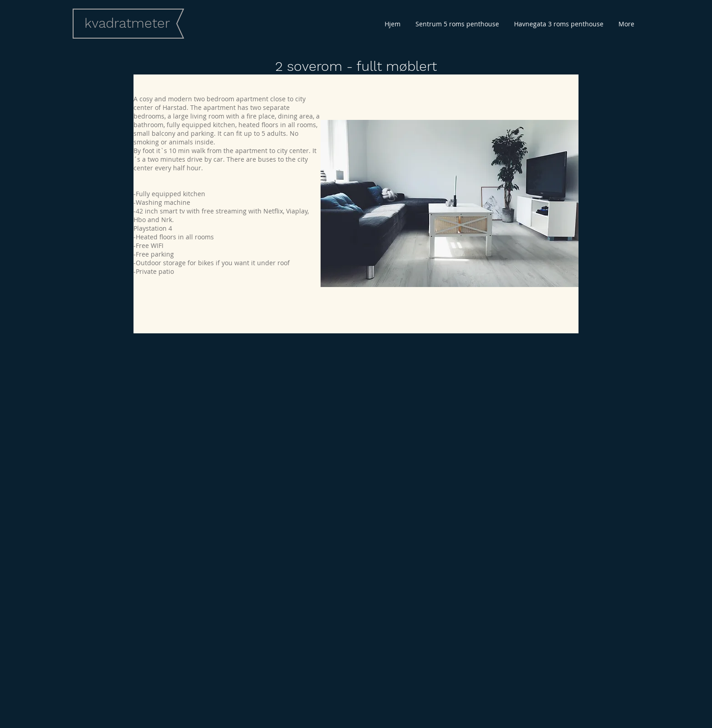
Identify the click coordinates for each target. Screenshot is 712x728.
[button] (450, 203)
